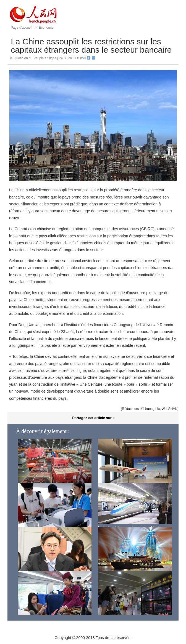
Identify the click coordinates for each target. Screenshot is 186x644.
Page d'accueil (22, 28)
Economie (46, 28)
